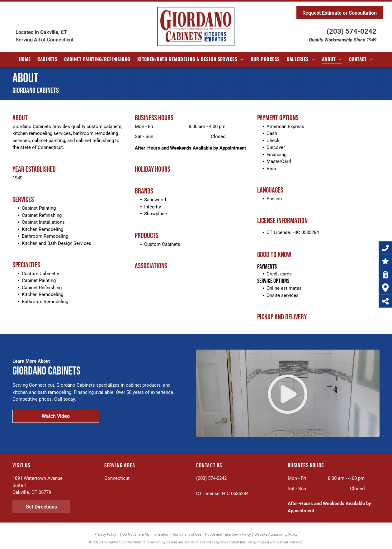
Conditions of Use (187, 534)
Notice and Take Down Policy (228, 534)
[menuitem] (25, 59)
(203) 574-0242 (352, 31)
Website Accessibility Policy (276, 534)
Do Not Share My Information (146, 534)
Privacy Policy (105, 534)
